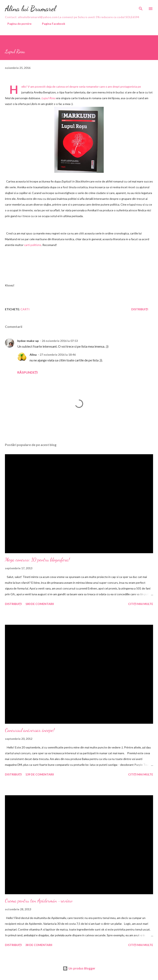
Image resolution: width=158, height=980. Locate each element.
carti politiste (33, 245)
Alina (33, 355)
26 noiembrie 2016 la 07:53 (60, 341)
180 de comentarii (40, 604)
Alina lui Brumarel (30, 9)
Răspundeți (27, 372)
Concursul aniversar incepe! (30, 730)
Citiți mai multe (141, 604)
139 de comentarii (40, 774)
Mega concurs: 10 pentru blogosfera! (37, 560)
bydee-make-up (28, 341)
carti (25, 309)
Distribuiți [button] (140, 309)
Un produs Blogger (79, 968)
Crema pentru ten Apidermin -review (39, 901)
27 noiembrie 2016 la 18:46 (58, 355)
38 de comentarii (39, 945)
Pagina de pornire (17, 24)
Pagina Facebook (51, 24)
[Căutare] (141, 7)
